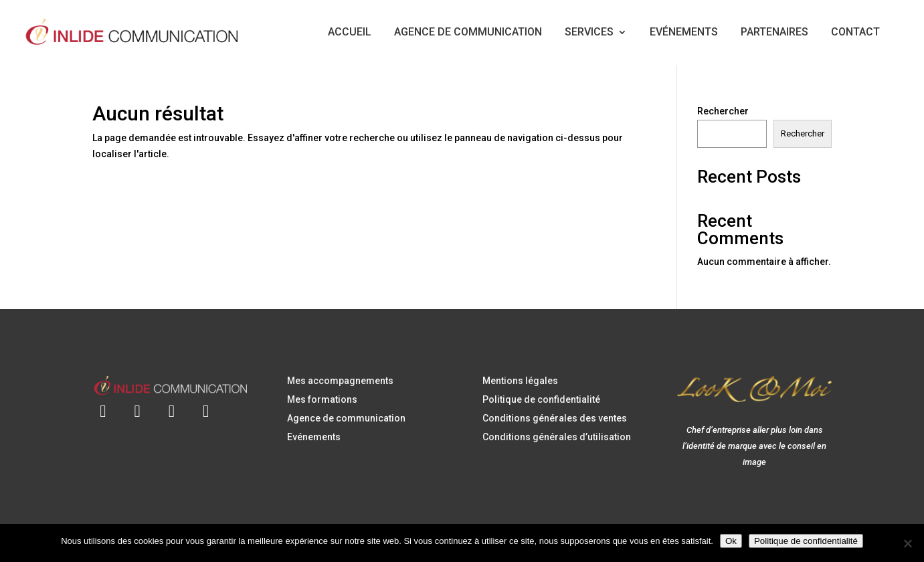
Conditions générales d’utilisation (557, 437)
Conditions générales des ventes (555, 418)
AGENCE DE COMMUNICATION (468, 32)
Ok (731, 541)
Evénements (314, 437)
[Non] (907, 543)
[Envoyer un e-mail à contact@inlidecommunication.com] (103, 403)
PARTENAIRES (774, 32)
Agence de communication (346, 418)
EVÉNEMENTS (684, 32)
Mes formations (322, 399)
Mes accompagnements (340, 381)
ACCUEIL (350, 32)
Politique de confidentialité (541, 399)
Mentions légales (520, 381)
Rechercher (723, 111)
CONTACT (855, 32)
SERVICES (589, 32)
